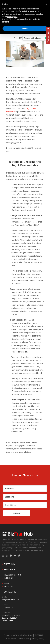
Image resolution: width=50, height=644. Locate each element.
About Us (9, 586)
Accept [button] (25, 28)
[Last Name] (25, 497)
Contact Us (10, 592)
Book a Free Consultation (17, 638)
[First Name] (25, 489)
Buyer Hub (9, 564)
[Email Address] (25, 505)
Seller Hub (10, 569)
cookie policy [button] (12, 17)
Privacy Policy (38, 638)
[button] (47, 4)
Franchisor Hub (12, 575)
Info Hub (9, 578)
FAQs (6, 583)
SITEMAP (39, 635)
